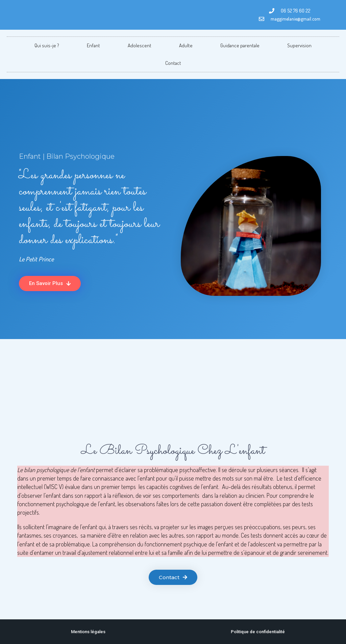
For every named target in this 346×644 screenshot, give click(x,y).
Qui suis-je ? (47, 45)
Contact (173, 63)
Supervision (299, 45)
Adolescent (140, 45)
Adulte (186, 45)
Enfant (93, 45)
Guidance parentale (240, 45)
